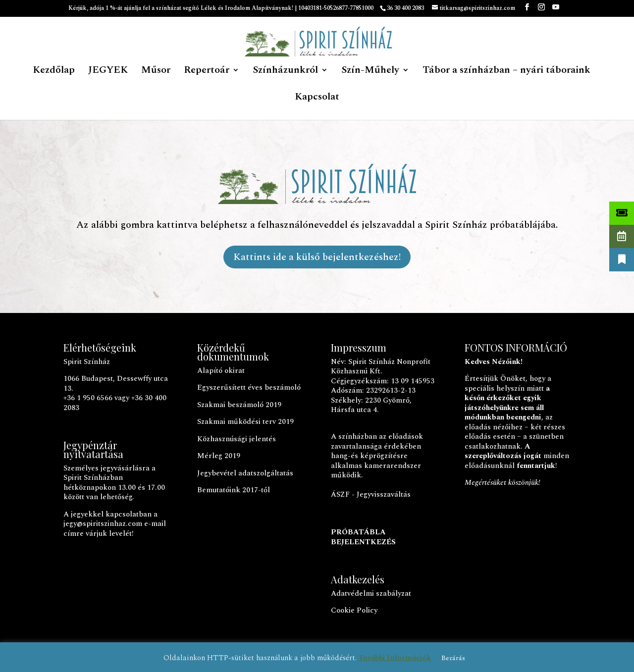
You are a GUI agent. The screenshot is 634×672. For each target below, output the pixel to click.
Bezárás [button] (453, 658)
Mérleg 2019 (219, 456)
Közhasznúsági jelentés (237, 439)
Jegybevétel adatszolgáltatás (245, 473)
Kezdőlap (54, 72)
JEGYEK (108, 72)
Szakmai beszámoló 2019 (239, 405)
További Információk (395, 658)
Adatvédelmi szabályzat (371, 594)
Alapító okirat (221, 371)
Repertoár (207, 72)
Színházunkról (285, 72)
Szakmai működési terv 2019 (245, 422)
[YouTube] (556, 10)
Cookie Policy (354, 610)
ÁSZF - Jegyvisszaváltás (371, 494)
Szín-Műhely (370, 72)
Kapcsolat (317, 99)
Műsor (156, 72)
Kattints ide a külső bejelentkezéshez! (317, 257)
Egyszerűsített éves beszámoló (249, 388)
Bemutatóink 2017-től (234, 490)
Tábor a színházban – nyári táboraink (506, 72)
